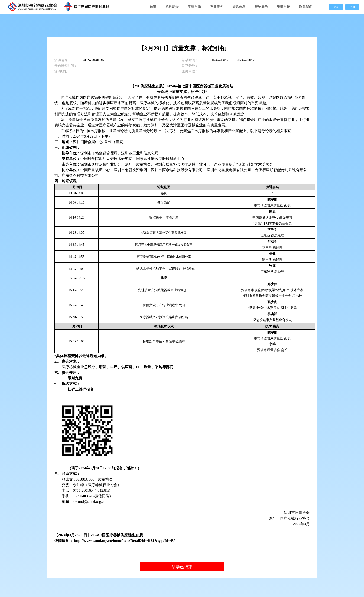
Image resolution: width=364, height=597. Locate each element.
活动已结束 (182, 567)
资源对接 (283, 7)
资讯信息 (239, 7)
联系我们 (306, 7)
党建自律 (194, 7)
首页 (153, 7)
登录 (336, 7)
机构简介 (172, 7)
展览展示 (261, 7)
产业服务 (217, 7)
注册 (352, 7)
